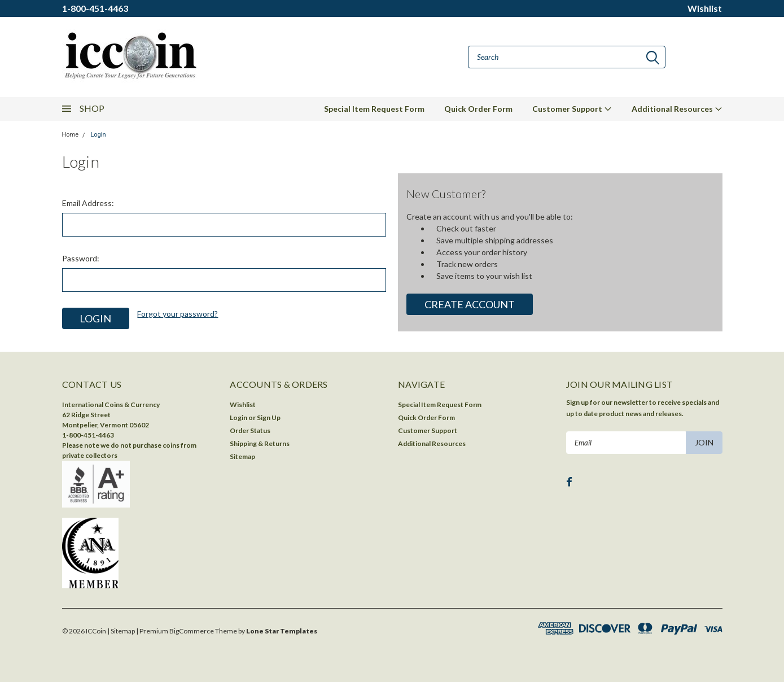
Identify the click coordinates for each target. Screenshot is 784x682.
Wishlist (705, 8)
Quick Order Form (478, 109)
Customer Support (572, 109)
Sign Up (269, 417)
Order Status (250, 430)
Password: (81, 258)
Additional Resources (677, 109)
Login (98, 135)
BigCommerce (192, 631)
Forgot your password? (178, 314)
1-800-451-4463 (95, 8)
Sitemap (242, 456)
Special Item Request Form (374, 109)
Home (71, 135)
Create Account (470, 304)
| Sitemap (121, 631)
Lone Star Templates (282, 631)
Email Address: (88, 203)
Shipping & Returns (260, 443)
